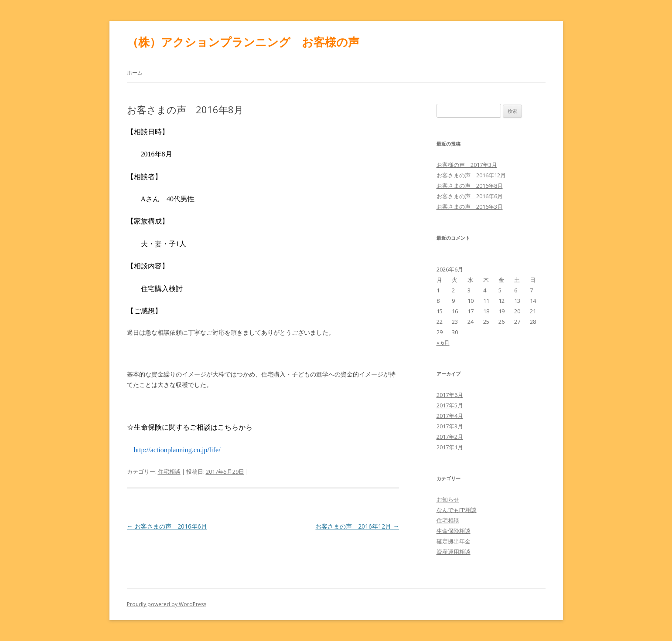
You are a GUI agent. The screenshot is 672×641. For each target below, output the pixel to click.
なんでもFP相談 (457, 510)
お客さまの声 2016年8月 (470, 186)
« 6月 (443, 343)
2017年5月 (450, 405)
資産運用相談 (454, 552)
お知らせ (448, 499)
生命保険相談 (454, 531)
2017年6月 (450, 395)
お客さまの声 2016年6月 (167, 526)
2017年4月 (450, 416)
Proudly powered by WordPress (167, 604)
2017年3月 (450, 426)
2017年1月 (450, 447)
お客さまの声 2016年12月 (357, 526)
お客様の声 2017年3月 (467, 165)
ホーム (135, 73)
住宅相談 (169, 471)
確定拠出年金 (454, 541)
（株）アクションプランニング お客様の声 (243, 42)
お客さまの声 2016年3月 (470, 207)
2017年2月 (450, 437)
